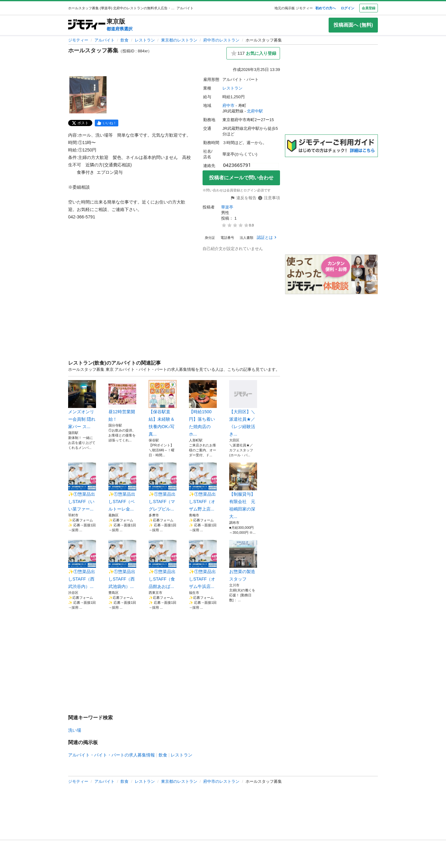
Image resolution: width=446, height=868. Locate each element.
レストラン (145, 40)
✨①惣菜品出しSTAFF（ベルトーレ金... (122, 487)
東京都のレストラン (179, 40)
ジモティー (78, 40)
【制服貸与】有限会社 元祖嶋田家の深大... (243, 491)
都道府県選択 (120, 29)
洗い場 (75, 730)
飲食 (125, 40)
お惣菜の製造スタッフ (243, 561)
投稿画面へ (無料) (353, 25)
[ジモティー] (87, 25)
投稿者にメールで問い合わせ (241, 178)
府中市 (228, 105)
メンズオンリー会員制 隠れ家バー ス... (82, 405)
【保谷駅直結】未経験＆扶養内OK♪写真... (163, 408)
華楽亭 (227, 207)
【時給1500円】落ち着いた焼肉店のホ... (203, 408)
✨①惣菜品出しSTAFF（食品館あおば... (163, 564)
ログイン (348, 8)
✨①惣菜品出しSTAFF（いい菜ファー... (82, 487)
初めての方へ (326, 8)
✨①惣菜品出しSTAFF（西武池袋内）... (122, 564)
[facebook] (107, 123)
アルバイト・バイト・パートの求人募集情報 (111, 755)
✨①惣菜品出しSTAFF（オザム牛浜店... (203, 564)
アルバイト (105, 40)
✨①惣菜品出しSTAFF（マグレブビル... (163, 487)
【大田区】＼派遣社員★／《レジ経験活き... (243, 408)
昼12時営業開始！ (122, 401)
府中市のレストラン (221, 40)
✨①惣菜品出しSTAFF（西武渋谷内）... (82, 564)
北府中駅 (255, 111)
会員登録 (369, 8)
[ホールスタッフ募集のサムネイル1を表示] (88, 95)
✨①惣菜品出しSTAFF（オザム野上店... (203, 487)
